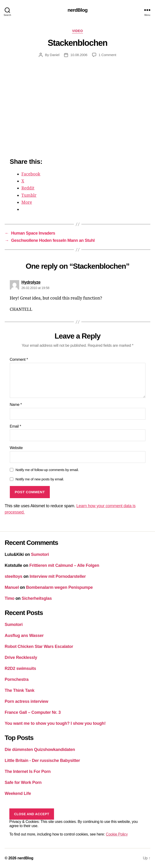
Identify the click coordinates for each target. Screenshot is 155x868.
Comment (19, 359)
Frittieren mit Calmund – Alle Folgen (64, 565)
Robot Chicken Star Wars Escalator (39, 647)
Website (16, 448)
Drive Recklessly (21, 657)
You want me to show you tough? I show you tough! (55, 723)
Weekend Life (18, 793)
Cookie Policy (117, 834)
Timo (10, 598)
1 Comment (107, 55)
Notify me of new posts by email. (40, 479)
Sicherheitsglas (37, 598)
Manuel (12, 587)
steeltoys (14, 576)
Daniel (55, 55)
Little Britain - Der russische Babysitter (42, 761)
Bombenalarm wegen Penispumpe (59, 587)
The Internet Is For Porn (28, 772)
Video (77, 31)
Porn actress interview (26, 701)
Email (16, 426)
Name (16, 405)
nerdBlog (77, 10)
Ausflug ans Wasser (24, 636)
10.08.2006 (79, 55)
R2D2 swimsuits (20, 668)
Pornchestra (17, 679)
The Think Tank (20, 690)
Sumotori (40, 554)
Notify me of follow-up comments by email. (47, 470)
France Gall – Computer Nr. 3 (33, 712)
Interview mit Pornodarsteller (58, 576)
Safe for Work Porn (23, 782)
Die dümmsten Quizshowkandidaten (40, 750)
